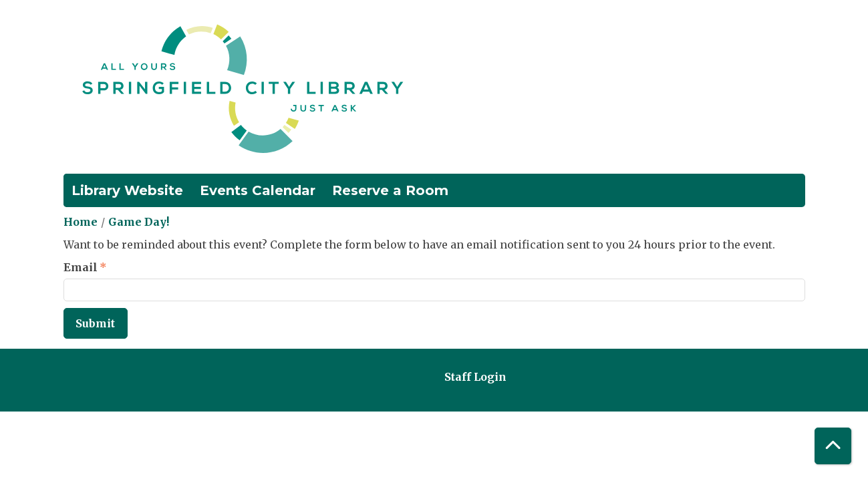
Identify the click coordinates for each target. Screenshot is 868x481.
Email (81, 267)
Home (81, 222)
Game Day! (139, 222)
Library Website (127, 190)
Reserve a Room (390, 190)
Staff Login (475, 377)
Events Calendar (258, 190)
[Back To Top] (833, 446)
